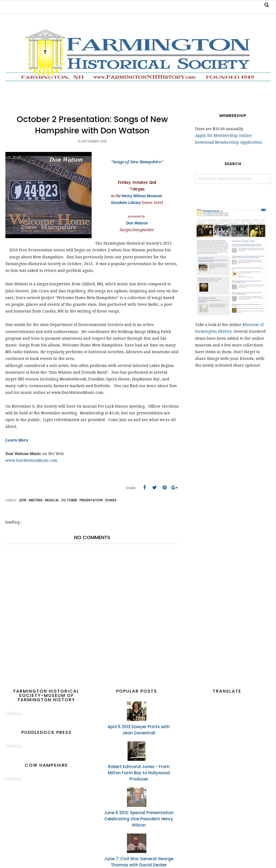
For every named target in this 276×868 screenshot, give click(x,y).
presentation (91, 500)
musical (52, 500)
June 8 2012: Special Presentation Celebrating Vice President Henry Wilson (139, 819)
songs (111, 500)
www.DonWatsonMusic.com (31, 460)
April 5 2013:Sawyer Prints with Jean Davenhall (139, 730)
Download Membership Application (229, 142)
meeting (36, 500)
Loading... (15, 713)
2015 (23, 500)
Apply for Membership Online (223, 136)
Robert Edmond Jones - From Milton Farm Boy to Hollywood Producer (139, 773)
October (69, 500)
